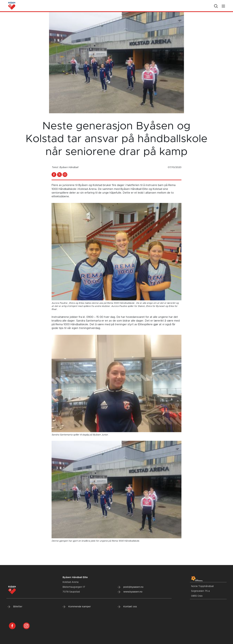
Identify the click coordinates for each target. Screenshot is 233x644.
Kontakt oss (127, 607)
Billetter (15, 607)
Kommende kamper (77, 607)
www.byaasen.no (130, 592)
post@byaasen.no (130, 587)
